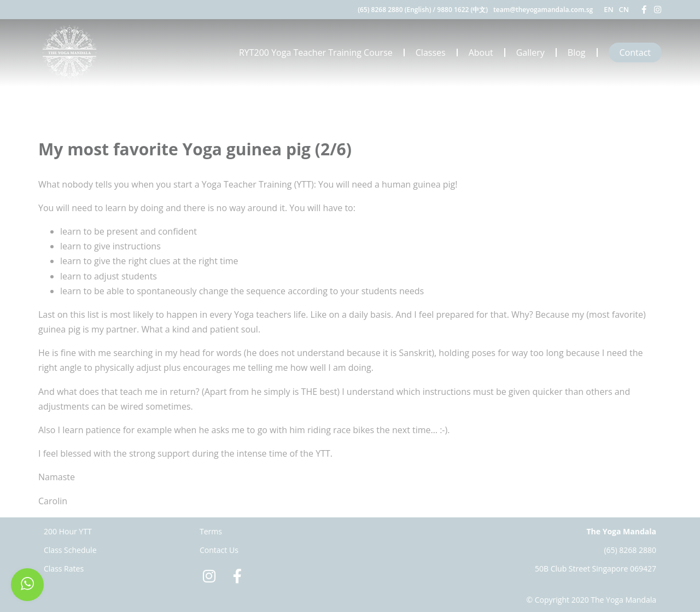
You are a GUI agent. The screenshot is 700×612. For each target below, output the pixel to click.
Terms (211, 531)
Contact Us (219, 550)
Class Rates (64, 569)
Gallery (530, 53)
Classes (431, 53)
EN (608, 9)
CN (624, 9)
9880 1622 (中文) (462, 10)
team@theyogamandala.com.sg (543, 10)
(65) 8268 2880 (630, 550)
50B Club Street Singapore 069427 (596, 569)
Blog (577, 53)
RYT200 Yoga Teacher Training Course (316, 53)
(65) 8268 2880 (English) (394, 10)
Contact (635, 53)
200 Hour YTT (68, 531)
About (481, 53)
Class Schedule (70, 550)
